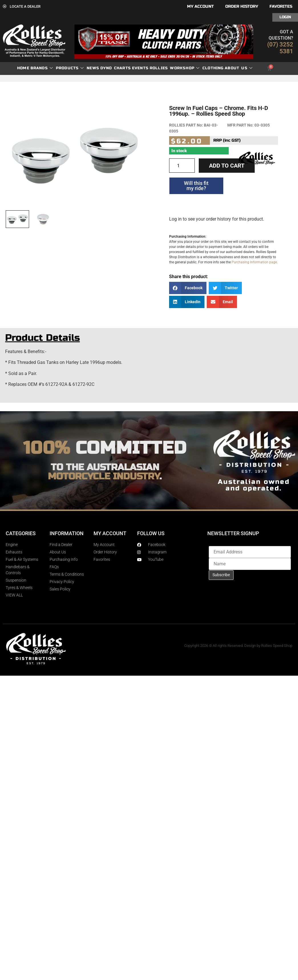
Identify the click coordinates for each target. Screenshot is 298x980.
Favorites (281, 6)
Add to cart (227, 166)
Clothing (213, 68)
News (93, 68)
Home (23, 68)
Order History (242, 6)
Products (70, 68)
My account (200, 6)
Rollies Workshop (175, 68)
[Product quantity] (182, 166)
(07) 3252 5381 (280, 48)
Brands (42, 68)
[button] (188, 288)
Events (140, 68)
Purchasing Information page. (255, 262)
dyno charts (116, 68)
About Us (239, 68)
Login (285, 17)
